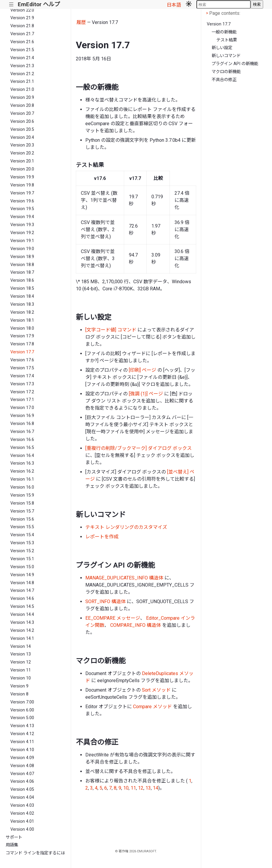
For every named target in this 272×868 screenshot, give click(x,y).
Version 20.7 (22, 113)
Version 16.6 (22, 440)
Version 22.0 (22, 10)
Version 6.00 (22, 710)
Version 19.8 (22, 185)
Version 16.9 (22, 416)
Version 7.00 (22, 702)
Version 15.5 (22, 527)
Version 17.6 (22, 360)
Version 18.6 (22, 280)
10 (126, 788)
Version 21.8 (22, 26)
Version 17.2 (22, 392)
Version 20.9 (22, 98)
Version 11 (21, 670)
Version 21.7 (22, 34)
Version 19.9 (22, 177)
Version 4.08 (22, 766)
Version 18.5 (22, 288)
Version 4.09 (22, 758)
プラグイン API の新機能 (235, 64)
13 (148, 788)
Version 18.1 (22, 320)
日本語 (174, 5)
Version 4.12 (22, 734)
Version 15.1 (22, 559)
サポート (14, 837)
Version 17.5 (22, 368)
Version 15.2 (22, 551)
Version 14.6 (22, 599)
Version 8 (19, 694)
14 (156, 788)
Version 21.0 (22, 90)
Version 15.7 (22, 511)
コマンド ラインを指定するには (35, 853)
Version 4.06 (22, 781)
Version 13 (21, 654)
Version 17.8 (22, 344)
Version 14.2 (22, 631)
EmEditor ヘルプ (39, 4)
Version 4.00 (22, 829)
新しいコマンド (226, 56)
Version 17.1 (22, 400)
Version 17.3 (22, 384)
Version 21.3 (22, 66)
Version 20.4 (22, 137)
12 (141, 788)
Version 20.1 (22, 161)
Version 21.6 (22, 42)
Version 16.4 (22, 456)
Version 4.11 (22, 742)
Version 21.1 (22, 82)
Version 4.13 (22, 726)
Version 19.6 (22, 201)
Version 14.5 (22, 607)
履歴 (81, 22)
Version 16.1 (22, 479)
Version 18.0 (22, 328)
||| (11, 5)
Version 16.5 (22, 448)
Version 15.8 (22, 503)
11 (133, 788)
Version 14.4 (22, 615)
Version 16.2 (22, 471)
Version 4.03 (22, 805)
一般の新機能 (224, 32)
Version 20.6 (22, 121)
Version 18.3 (22, 304)
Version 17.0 (22, 408)
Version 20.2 (22, 153)
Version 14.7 (22, 591)
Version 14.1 (22, 638)
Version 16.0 (22, 487)
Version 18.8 (22, 265)
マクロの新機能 (226, 72)
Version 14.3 (22, 623)
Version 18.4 (22, 296)
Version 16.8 (22, 424)
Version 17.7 (22, 352)
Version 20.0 (22, 169)
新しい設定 (222, 48)
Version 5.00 (22, 718)
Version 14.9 (22, 575)
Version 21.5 (22, 50)
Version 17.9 (22, 336)
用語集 (12, 845)
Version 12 (21, 662)
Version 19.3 (22, 225)
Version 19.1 (22, 241)
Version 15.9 (22, 495)
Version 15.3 (22, 543)
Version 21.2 (22, 74)
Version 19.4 (22, 217)
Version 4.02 (22, 813)
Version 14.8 (22, 583)
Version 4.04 (22, 797)
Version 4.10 (22, 750)
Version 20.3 (22, 145)
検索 (257, 4)
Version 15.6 (22, 519)
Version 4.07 (22, 774)
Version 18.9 (22, 257)
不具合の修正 (224, 80)
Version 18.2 (22, 312)
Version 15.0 (22, 567)
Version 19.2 (22, 233)
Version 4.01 (22, 821)
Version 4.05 (22, 789)
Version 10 (21, 678)
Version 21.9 (22, 18)
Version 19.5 (22, 209)
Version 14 (21, 646)
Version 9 (19, 686)
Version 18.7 (22, 272)
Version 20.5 (22, 129)
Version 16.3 (22, 463)
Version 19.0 (22, 249)
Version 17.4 (22, 376)
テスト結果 (227, 40)
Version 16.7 (22, 432)
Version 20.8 (22, 106)
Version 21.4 (22, 58)
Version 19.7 (22, 193)
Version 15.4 (22, 535)
